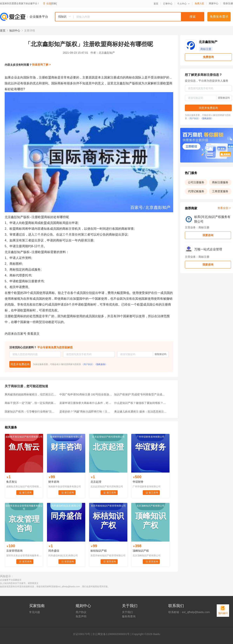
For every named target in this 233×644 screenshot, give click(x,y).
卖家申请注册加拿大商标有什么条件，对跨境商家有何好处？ (86, 403)
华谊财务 (138, 482)
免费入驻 (199, 3)
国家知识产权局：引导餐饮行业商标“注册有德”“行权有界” (31, 412)
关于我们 (127, 612)
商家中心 (214, 3)
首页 (156, 4)
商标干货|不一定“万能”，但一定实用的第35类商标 (31, 403)
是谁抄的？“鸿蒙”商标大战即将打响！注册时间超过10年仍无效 (86, 412)
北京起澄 (96, 482)
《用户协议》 (88, 364)
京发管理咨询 (14, 551)
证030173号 (83, 634)
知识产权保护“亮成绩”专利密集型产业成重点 (140, 394)
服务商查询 (129, 616)
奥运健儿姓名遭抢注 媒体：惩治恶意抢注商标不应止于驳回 (140, 412)
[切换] (54, 3)
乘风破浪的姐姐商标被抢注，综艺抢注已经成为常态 (31, 394)
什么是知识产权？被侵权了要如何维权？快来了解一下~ (140, 403)
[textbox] (139, 17)
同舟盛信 (54, 551)
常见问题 (35, 612)
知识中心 (15, 31)
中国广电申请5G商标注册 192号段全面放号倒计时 (86, 394)
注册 (231, 3)
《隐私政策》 (101, 364)
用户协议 (81, 612)
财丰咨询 (54, 482)
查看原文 (33, 334)
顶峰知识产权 (141, 551)
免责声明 (81, 616)
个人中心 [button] (184, 4)
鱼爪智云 (12, 482)
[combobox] (130, 17)
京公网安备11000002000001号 (111, 634)
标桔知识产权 (99, 551)
